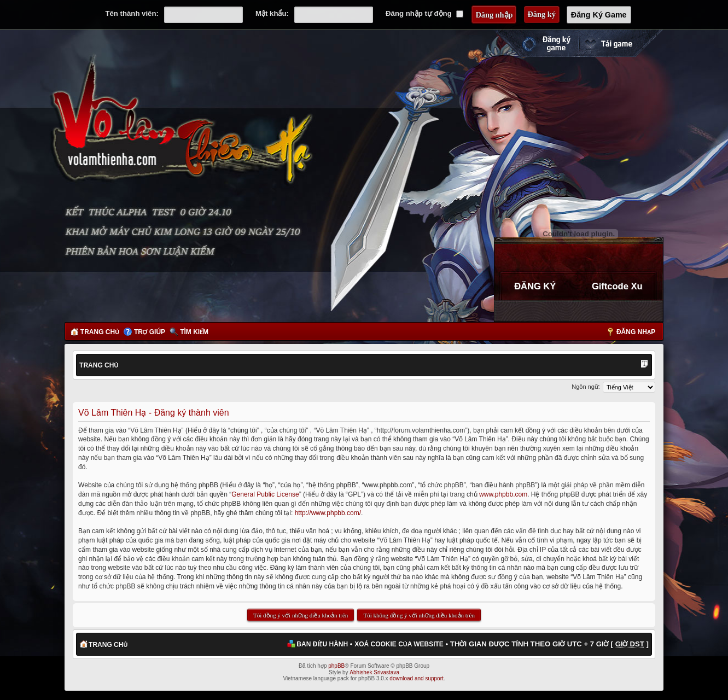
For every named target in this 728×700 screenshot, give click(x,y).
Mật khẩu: (272, 13)
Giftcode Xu (617, 286)
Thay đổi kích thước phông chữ (644, 365)
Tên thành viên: (132, 13)
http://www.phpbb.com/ (328, 513)
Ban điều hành (322, 644)
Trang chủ (100, 332)
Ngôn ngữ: (586, 387)
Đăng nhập (636, 332)
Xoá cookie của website (399, 644)
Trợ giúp (150, 332)
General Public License (265, 494)
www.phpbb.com (503, 494)
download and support (416, 678)
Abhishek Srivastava (374, 672)
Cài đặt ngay (621, 43)
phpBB (336, 666)
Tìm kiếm (194, 332)
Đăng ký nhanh (535, 43)
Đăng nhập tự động (424, 13)
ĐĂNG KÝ (535, 286)
